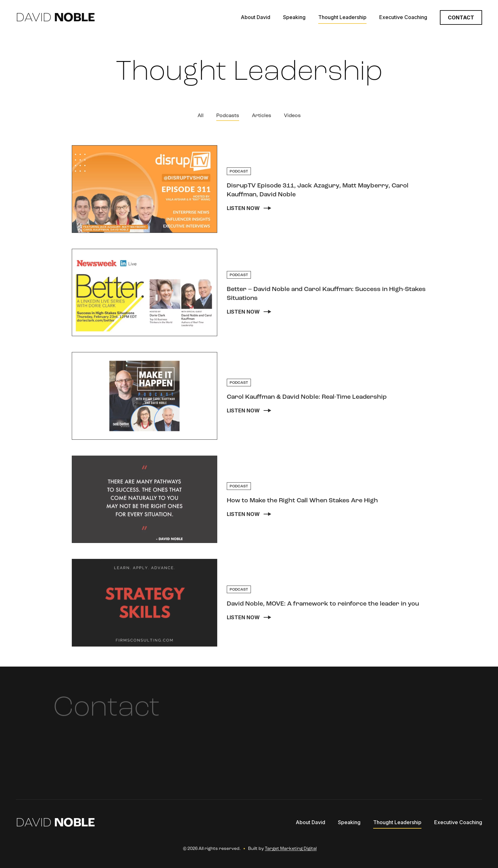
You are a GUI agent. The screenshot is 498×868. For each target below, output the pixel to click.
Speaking (294, 17)
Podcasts (228, 117)
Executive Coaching (403, 17)
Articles (262, 117)
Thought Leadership (342, 17)
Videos (292, 117)
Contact (461, 17)
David (55, 18)
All (201, 117)
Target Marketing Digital (291, 849)
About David (256, 17)
